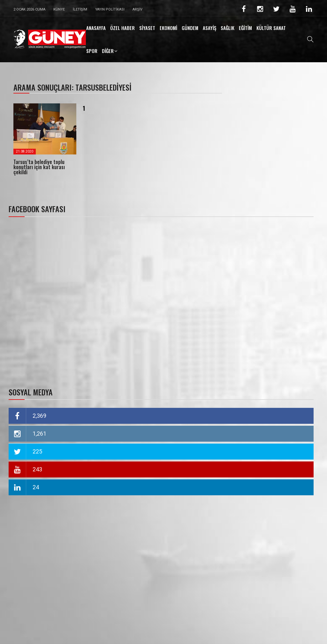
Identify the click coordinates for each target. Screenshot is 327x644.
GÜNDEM (190, 28)
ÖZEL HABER (122, 28)
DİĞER (108, 51)
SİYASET (147, 28)
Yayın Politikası (110, 9)
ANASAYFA (96, 28)
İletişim (80, 9)
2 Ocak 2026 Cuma (29, 9)
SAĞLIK (228, 28)
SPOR (92, 51)
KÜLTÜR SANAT (271, 28)
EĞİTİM (245, 28)
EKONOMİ (168, 28)
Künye (59, 9)
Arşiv (137, 9)
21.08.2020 (25, 151)
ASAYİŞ (209, 28)
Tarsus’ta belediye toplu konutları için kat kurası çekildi (39, 167)
